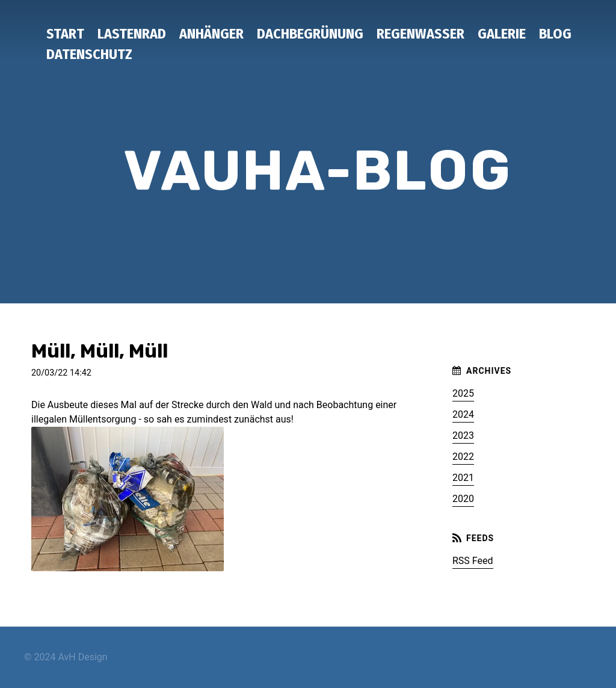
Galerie (502, 34)
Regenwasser (420, 34)
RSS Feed (473, 561)
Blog (555, 34)
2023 (463, 435)
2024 (463, 414)
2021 (463, 478)
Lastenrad (132, 34)
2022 (463, 457)
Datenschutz (89, 54)
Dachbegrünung (310, 34)
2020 (463, 499)
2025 (463, 393)
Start (65, 34)
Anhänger (211, 34)
